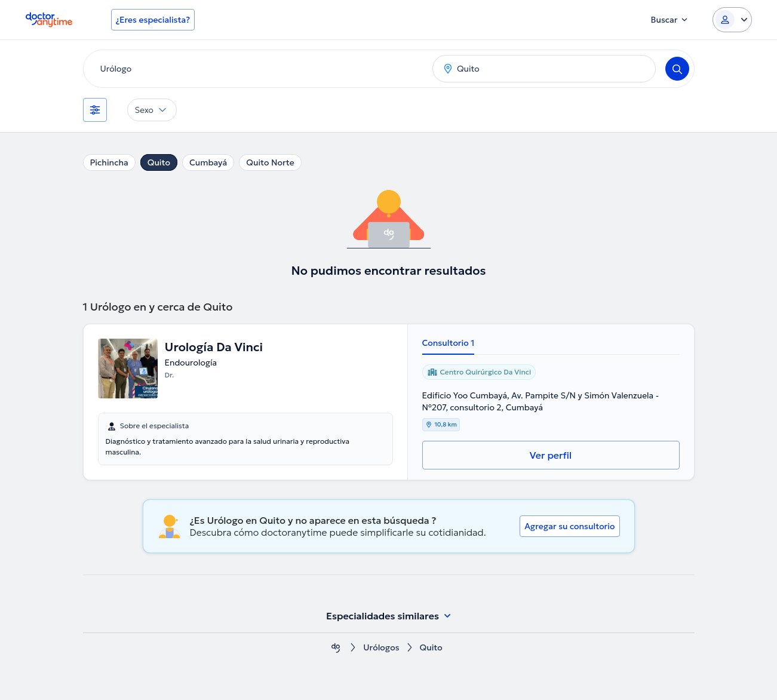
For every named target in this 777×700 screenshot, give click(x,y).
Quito (159, 162)
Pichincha (109, 162)
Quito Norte (270, 162)
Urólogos (381, 648)
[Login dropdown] (732, 20)
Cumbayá (208, 162)
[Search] (677, 69)
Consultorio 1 (449, 343)
